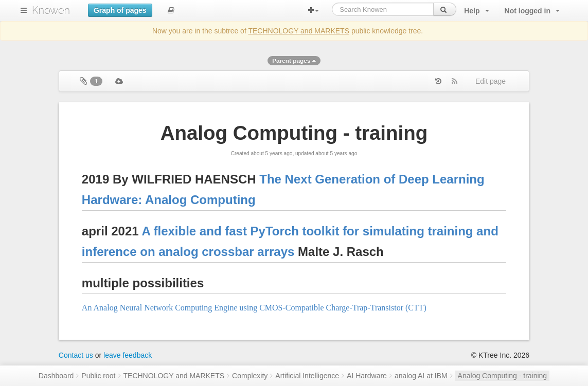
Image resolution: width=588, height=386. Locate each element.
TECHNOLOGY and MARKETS (299, 31)
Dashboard (56, 376)
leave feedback (128, 355)
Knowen (51, 10)
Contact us (76, 355)
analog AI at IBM (421, 376)
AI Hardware (367, 376)
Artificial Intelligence (307, 376)
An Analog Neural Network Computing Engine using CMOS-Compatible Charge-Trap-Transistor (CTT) (254, 308)
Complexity (250, 376)
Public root (98, 376)
